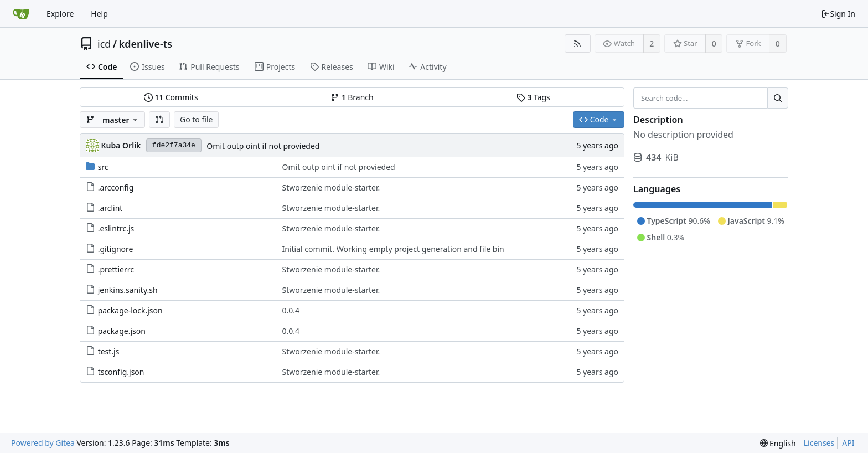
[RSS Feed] (578, 43)
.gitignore (116, 249)
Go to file (196, 119)
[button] (159, 120)
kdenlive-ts (146, 44)
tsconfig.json (121, 372)
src (103, 167)
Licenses (819, 443)
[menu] (778, 443)
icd (104, 44)
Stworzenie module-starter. (331, 187)
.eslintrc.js (116, 228)
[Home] (21, 14)
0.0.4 (291, 310)
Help (99, 14)
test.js (109, 351)
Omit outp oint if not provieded (263, 146)
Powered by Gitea (43, 443)
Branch (352, 97)
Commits (171, 97)
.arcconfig (116, 187)
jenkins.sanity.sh (128, 290)
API (848, 443)
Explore (60, 14)
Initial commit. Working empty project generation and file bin (393, 249)
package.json (122, 331)
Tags (533, 97)
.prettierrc (116, 269)
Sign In (838, 14)
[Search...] (778, 98)
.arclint (110, 208)
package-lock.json (130, 310)
